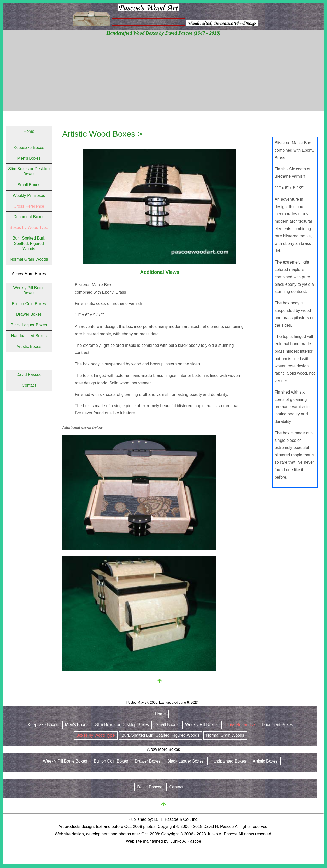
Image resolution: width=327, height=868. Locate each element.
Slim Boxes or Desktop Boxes (122, 725)
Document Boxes (29, 217)
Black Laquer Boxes (29, 325)
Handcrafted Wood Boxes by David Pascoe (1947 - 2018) (164, 33)
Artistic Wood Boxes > (102, 134)
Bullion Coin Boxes (29, 304)
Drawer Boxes (29, 314)
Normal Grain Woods (29, 259)
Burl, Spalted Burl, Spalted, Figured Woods (29, 243)
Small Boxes (29, 185)
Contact (29, 385)
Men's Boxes (29, 158)
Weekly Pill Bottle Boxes (65, 761)
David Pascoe (29, 374)
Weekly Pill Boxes (29, 195)
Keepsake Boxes (29, 147)
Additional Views (160, 272)
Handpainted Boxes (29, 336)
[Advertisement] (163, 76)
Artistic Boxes (29, 346)
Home (29, 131)
